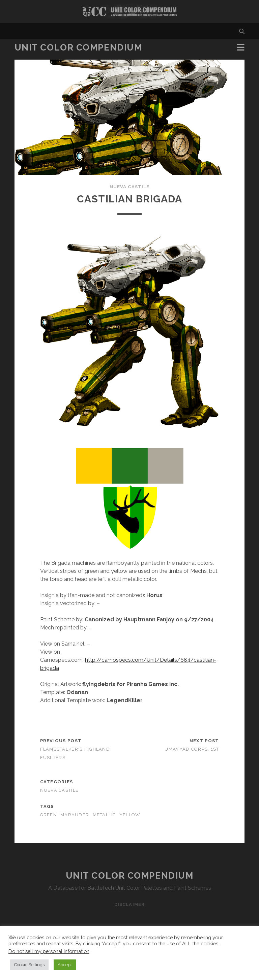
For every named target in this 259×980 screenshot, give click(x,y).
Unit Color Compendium (78, 47)
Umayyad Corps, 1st (192, 749)
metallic (104, 815)
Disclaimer (129, 904)
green (49, 815)
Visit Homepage (129, 12)
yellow (130, 815)
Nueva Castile (129, 187)
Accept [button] (65, 965)
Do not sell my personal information (49, 951)
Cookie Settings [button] (29, 965)
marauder (75, 815)
